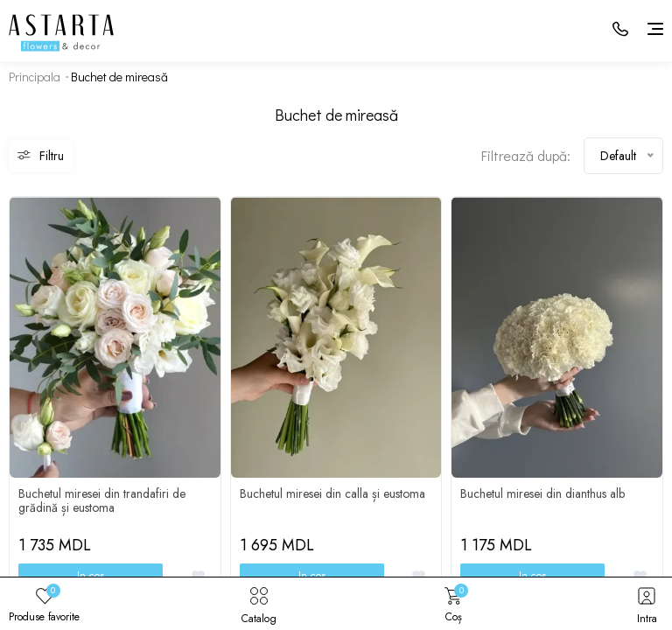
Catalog (259, 604)
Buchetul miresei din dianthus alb (542, 493)
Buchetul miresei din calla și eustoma (332, 493)
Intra (647, 604)
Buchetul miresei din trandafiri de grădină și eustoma (102, 500)
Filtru (41, 156)
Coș (453, 604)
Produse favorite (44, 604)
